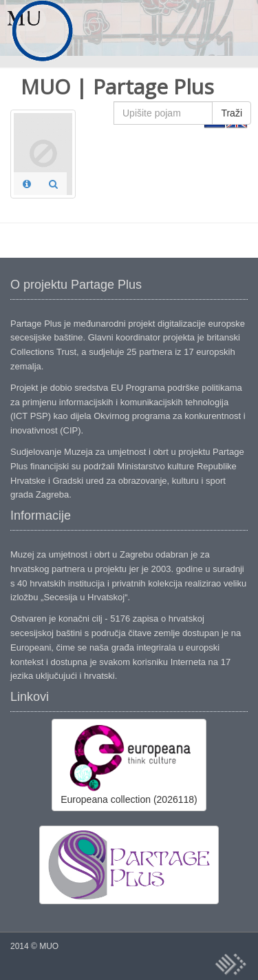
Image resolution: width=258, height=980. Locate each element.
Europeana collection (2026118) (129, 764)
